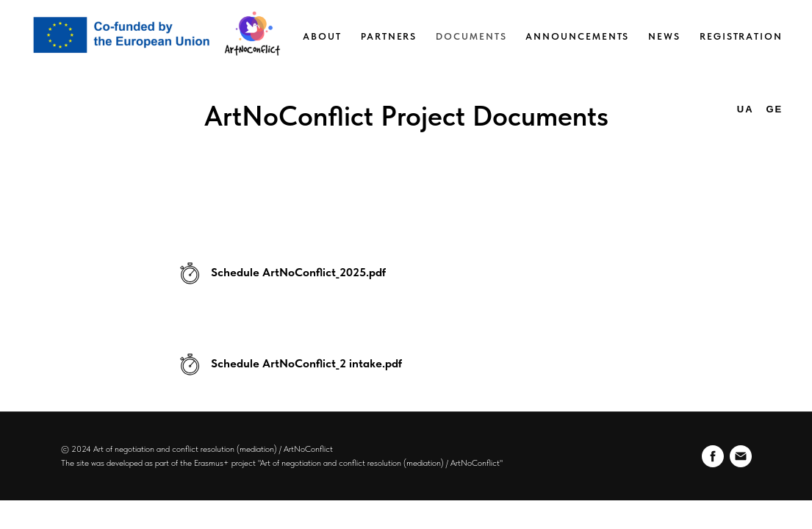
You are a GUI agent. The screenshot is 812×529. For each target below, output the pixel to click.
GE (774, 109)
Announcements (577, 36)
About (322, 36)
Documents (471, 36)
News (664, 36)
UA (745, 109)
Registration (741, 36)
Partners (389, 36)
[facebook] (713, 456)
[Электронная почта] (741, 456)
